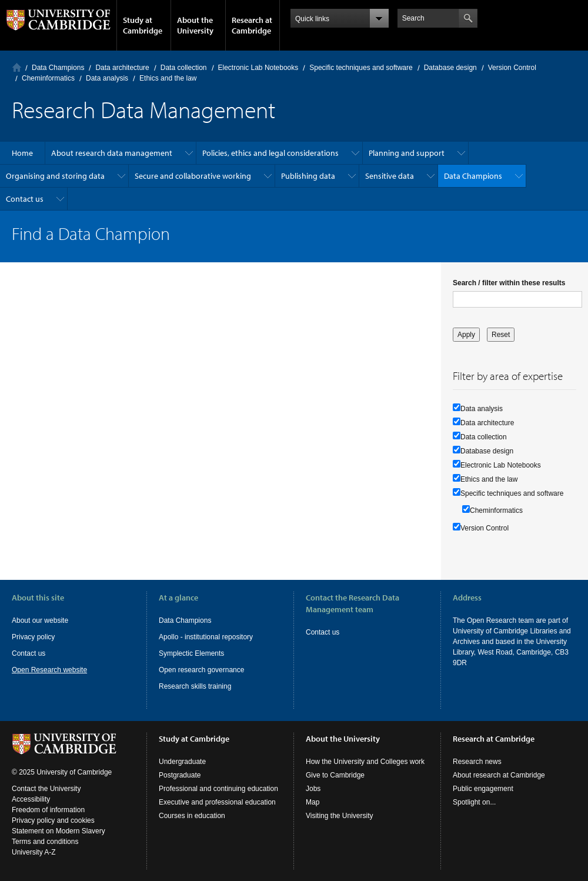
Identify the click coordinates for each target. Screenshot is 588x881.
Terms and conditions (45, 842)
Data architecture (122, 68)
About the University (195, 25)
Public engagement (483, 789)
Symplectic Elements (191, 653)
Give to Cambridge (335, 775)
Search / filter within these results (509, 283)
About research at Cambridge (499, 775)
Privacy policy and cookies (53, 820)
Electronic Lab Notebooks (258, 68)
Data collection (184, 68)
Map (313, 802)
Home (17, 67)
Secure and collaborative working (193, 176)
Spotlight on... (474, 802)
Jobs (313, 789)
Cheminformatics (48, 78)
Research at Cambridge (252, 25)
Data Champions (58, 68)
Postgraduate (180, 775)
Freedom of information (48, 810)
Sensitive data (390, 176)
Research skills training (195, 686)
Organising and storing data (55, 176)
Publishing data (308, 176)
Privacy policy (33, 637)
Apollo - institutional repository (206, 637)
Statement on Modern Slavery (59, 831)
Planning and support (407, 153)
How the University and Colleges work (365, 762)
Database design (450, 68)
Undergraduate (182, 762)
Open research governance (201, 670)
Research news (477, 762)
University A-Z (34, 852)
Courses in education (192, 816)
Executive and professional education (217, 802)
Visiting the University (340, 816)
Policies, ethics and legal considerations (270, 153)
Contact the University (46, 789)
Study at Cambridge (143, 25)
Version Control (512, 68)
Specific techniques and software (361, 68)
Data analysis (107, 78)
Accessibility (31, 799)
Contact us (25, 199)
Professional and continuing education (218, 789)
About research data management (112, 153)
